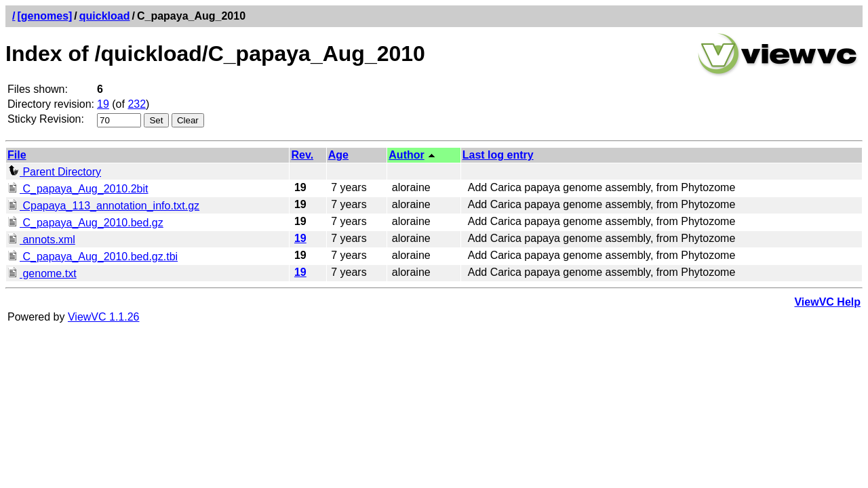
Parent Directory (54, 172)
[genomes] (44, 16)
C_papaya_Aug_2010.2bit (78, 189)
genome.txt (42, 273)
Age (338, 155)
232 (137, 104)
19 (103, 104)
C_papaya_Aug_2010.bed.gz (85, 223)
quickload (105, 16)
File (17, 155)
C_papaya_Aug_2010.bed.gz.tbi (93, 257)
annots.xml (41, 240)
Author (406, 155)
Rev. (302, 155)
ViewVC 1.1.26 (104, 317)
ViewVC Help (827, 302)
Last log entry (498, 155)
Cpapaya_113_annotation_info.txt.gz (103, 206)
